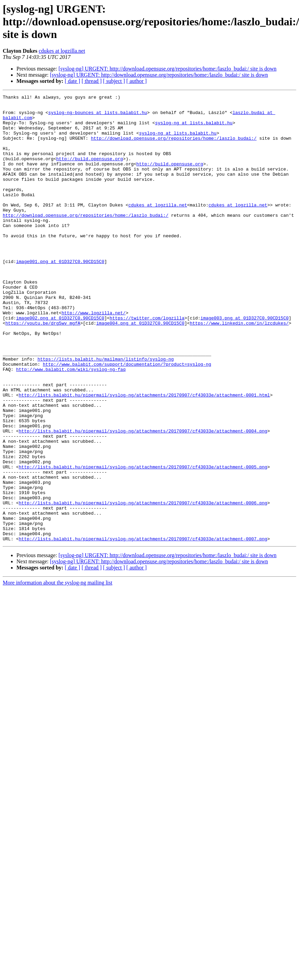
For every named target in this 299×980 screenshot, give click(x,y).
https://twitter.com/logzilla (147, 363)
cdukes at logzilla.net (62, 51)
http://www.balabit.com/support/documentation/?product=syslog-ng (127, 418)
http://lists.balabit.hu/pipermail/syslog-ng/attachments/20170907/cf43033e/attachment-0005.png (143, 542)
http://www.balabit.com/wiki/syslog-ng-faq (71, 425)
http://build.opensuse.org (90, 172)
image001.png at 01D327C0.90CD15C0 (60, 295)
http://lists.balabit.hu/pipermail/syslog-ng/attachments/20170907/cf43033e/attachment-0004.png (143, 499)
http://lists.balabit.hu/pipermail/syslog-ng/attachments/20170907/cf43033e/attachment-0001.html (144, 455)
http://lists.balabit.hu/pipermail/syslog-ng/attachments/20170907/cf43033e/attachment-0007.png (143, 628)
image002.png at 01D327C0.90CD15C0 (60, 363)
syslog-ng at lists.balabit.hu (194, 129)
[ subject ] (114, 81)
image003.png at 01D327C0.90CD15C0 (244, 363)
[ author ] (137, 81)
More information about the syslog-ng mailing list (58, 672)
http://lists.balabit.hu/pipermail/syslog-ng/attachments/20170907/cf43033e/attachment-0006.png (143, 585)
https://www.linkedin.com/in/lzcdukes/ (239, 369)
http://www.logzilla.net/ (94, 357)
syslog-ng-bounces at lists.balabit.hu (98, 116)
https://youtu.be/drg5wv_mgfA (43, 369)
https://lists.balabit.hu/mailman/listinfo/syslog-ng (105, 412)
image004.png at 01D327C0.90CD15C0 (140, 369)
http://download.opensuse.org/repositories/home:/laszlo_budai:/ (174, 147)
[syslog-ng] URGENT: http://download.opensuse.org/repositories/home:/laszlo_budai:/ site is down (168, 69)
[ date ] (72, 81)
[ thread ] (92, 81)
